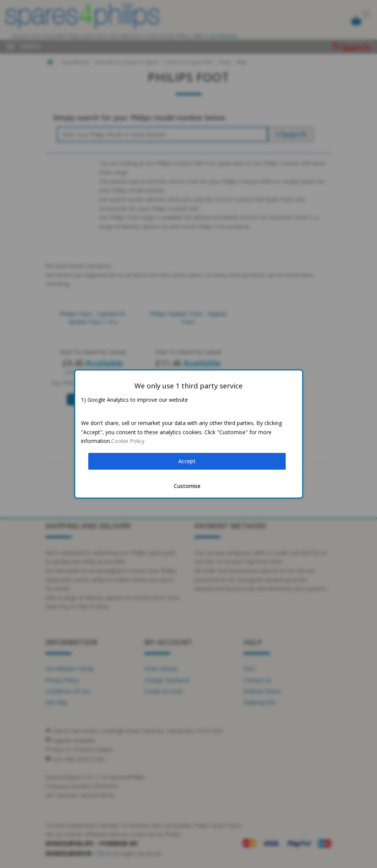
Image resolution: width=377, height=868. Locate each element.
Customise (187, 486)
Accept (187, 461)
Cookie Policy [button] (128, 441)
